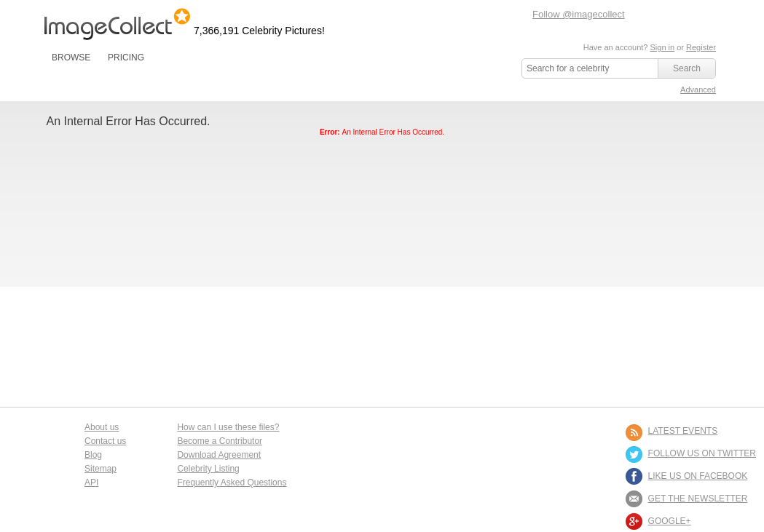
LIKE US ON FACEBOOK (698, 476)
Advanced (698, 90)
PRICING (126, 57)
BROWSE (71, 57)
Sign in (662, 47)
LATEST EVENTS (683, 431)
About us (102, 427)
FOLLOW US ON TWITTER (702, 453)
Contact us (105, 441)
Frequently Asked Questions (232, 483)
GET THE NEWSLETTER (698, 499)
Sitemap (101, 469)
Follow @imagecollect (579, 14)
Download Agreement (219, 455)
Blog (93, 455)
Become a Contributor (220, 441)
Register (701, 47)
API (91, 483)
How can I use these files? (228, 427)
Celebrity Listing (208, 469)
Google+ (670, 521)
